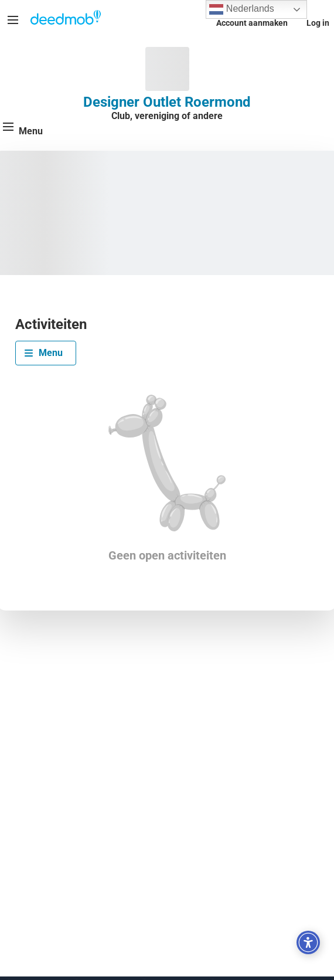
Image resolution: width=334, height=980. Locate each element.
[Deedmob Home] (66, 19)
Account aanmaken (252, 23)
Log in (318, 23)
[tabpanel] (167, 479)
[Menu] (13, 20)
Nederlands (241, 9)
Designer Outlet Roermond (167, 102)
